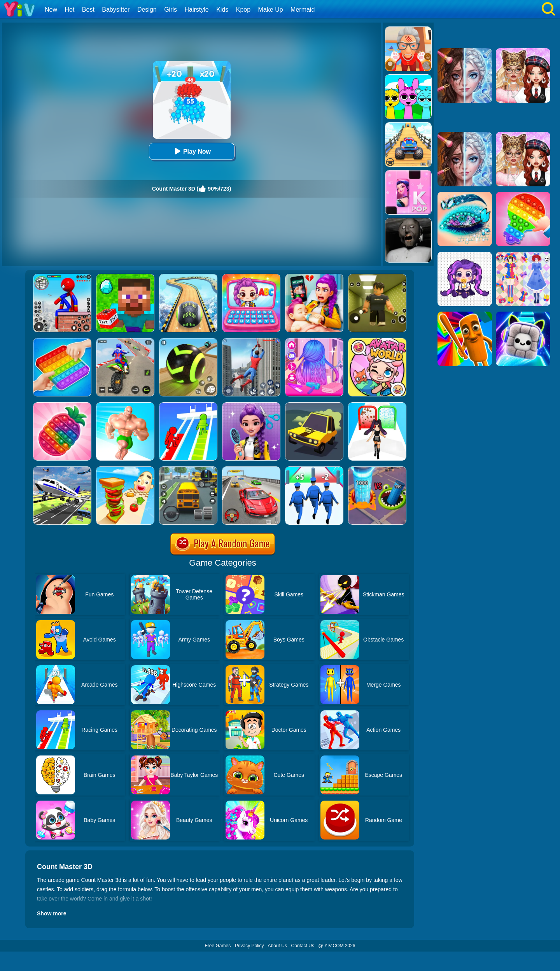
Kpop (243, 10)
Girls (171, 10)
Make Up (271, 10)
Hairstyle (197, 10)
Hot (69, 10)
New (51, 10)
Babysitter (116, 10)
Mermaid (303, 10)
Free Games (218, 946)
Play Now (192, 151)
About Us (277, 946)
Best (88, 10)
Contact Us (303, 946)
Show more (52, 913)
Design (147, 10)
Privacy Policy (249, 946)
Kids (222, 10)
